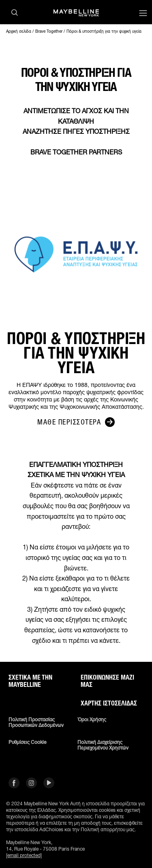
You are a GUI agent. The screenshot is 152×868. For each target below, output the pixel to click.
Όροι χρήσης (92, 720)
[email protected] (24, 855)
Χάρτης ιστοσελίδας (109, 703)
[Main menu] (143, 14)
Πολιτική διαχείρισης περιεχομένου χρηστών (103, 745)
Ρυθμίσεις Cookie (27, 742)
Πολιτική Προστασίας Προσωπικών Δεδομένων (36, 722)
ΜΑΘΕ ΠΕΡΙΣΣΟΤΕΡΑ (76, 422)
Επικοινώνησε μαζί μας (107, 681)
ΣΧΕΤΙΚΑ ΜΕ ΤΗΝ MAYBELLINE (30, 681)
